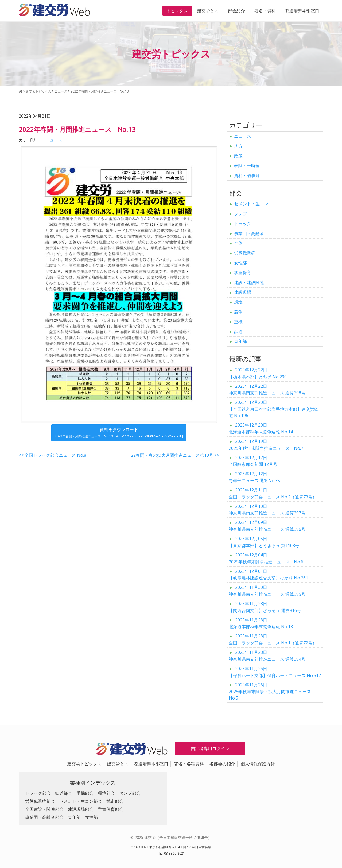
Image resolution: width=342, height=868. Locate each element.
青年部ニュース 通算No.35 (254, 477)
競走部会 (115, 801)
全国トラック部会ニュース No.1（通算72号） (273, 639)
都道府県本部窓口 (302, 11)
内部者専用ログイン (210, 748)
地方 (238, 146)
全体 (238, 243)
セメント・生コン (251, 204)
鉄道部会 (64, 793)
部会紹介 (236, 11)
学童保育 (243, 272)
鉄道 (238, 332)
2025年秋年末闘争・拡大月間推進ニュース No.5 (272, 692)
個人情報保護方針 (258, 764)
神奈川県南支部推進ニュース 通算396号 (267, 526)
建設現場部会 (81, 809)
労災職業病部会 (40, 801)
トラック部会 (38, 793)
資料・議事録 (247, 175)
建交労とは (208, 11)
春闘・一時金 (247, 166)
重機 (238, 322)
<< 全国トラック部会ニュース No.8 (53, 455)
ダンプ (240, 214)
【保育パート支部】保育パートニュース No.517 (275, 672)
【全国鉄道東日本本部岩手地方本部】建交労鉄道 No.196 (274, 409)
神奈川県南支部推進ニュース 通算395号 (267, 591)
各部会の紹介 (222, 764)
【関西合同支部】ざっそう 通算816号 (265, 607)
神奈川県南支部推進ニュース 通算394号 (267, 656)
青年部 (240, 341)
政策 (238, 156)
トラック (243, 224)
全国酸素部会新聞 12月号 (253, 461)
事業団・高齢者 (249, 233)
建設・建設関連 (249, 282)
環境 (238, 302)
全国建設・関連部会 (44, 809)
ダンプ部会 (130, 793)
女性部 (240, 263)
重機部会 (85, 793)
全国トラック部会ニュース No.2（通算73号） (273, 493)
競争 (238, 312)
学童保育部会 (111, 809)
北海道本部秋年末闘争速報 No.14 (261, 428)
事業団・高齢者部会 (44, 817)
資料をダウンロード (119, 433)
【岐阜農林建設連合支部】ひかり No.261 (268, 575)
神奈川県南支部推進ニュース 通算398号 (267, 390)
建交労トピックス (84, 764)
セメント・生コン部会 (81, 801)
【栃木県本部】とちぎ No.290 (258, 373)
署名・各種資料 (189, 764)
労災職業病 (245, 253)
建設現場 (243, 292)
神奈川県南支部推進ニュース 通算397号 (267, 510)
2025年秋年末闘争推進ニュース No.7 (266, 445)
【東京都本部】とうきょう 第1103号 (264, 542)
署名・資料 (265, 11)
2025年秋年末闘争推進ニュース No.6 (266, 558)
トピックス (177, 11)
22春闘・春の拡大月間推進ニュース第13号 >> (175, 455)
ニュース (54, 140)
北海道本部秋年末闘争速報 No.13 (261, 623)
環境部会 (106, 793)
